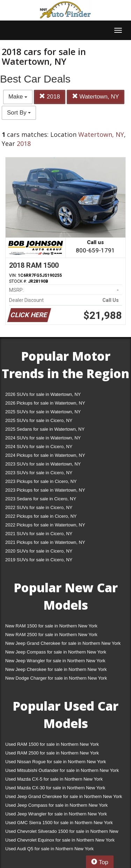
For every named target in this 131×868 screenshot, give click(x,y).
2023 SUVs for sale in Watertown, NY (43, 464)
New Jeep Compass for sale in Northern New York (56, 652)
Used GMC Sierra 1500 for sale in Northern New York (59, 823)
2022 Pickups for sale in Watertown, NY (45, 525)
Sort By (19, 113)
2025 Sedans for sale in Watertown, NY (45, 429)
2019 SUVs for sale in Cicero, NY (39, 560)
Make (18, 97)
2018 (50, 97)
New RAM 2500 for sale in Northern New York (51, 635)
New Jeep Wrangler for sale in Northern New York (55, 661)
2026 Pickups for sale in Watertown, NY (45, 403)
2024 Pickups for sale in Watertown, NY (45, 455)
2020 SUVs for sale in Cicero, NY (39, 551)
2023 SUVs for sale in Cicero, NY (39, 473)
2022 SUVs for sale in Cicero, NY (39, 507)
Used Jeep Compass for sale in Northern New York (56, 805)
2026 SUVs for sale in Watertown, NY (43, 394)
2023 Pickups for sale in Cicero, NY (41, 481)
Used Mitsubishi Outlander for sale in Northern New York (62, 770)
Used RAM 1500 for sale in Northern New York (52, 744)
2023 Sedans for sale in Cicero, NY (41, 499)
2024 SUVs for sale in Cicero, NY (39, 447)
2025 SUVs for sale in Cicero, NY (39, 420)
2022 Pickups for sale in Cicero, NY (41, 516)
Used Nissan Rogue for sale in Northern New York (56, 762)
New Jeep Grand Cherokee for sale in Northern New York (63, 643)
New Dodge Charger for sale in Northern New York (56, 678)
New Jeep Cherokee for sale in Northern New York (56, 669)
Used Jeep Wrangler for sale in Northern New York (56, 814)
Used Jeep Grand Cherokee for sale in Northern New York (64, 796)
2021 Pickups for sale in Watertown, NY (45, 542)
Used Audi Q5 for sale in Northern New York (49, 849)
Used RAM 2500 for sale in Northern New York (52, 753)
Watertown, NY (96, 97)
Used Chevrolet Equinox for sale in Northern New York (60, 840)
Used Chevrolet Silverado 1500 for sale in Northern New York (62, 833)
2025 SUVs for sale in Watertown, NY (43, 412)
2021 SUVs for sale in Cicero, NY (39, 534)
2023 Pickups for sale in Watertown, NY (45, 490)
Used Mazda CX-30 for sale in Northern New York (55, 788)
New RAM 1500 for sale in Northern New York (51, 626)
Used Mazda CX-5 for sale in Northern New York (54, 779)
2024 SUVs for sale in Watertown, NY (43, 438)
